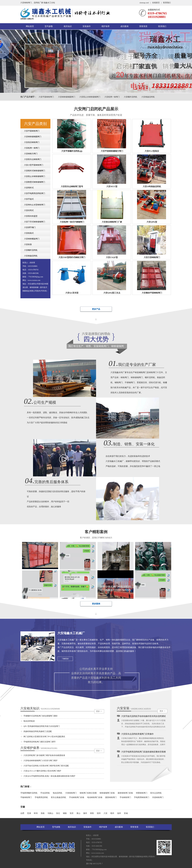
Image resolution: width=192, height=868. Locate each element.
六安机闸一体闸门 (112, 97)
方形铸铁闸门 (71, 793)
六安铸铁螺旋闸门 (32, 239)
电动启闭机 (58, 793)
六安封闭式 (29, 210)
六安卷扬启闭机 (148, 97)
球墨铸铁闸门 (142, 793)
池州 (119, 813)
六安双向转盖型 (31, 216)
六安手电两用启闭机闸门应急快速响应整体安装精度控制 (143, 753)
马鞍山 (50, 813)
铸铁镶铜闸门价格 (107, 793)
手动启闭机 (45, 793)
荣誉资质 (143, 26)
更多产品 (96, 309)
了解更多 (65, 659)
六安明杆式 (29, 188)
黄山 (78, 813)
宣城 (126, 813)
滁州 (85, 813)
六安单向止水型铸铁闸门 (35, 205)
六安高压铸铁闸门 (32, 142)
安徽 (23, 807)
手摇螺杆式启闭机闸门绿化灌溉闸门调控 (40, 716)
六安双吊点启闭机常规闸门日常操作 (137, 735)
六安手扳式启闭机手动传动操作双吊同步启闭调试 (143, 717)
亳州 (112, 813)
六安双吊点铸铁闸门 (33, 159)
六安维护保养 (39, 748)
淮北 (58, 813)
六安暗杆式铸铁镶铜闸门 (35, 171)
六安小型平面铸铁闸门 (34, 165)
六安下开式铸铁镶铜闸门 (35, 222)
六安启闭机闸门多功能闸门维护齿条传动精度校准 (44, 755)
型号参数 (49, 26)
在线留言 (156, 3)
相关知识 (68, 26)
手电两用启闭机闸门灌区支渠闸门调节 (40, 742)
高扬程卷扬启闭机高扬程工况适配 (38, 731)
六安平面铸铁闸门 (46, 97)
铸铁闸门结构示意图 (88, 793)
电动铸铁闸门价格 (95, 797)
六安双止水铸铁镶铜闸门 (90, 97)
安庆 (72, 813)
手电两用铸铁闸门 (142, 797)
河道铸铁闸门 (158, 797)
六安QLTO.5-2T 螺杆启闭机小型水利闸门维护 (42, 771)
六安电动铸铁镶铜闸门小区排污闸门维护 (40, 761)
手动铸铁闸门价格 (77, 797)
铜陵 (65, 813)
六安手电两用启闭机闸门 (35, 193)
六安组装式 (29, 233)
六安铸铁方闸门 (31, 154)
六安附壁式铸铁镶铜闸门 (35, 182)
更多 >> (99, 711)
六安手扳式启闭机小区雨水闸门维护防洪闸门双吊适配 (46, 766)
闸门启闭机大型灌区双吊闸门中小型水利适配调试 (44, 737)
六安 (106, 813)
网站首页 (30, 26)
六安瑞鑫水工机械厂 (71, 633)
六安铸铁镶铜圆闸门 (67, 97)
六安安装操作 (123, 708)
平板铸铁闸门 (26, 797)
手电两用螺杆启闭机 (29, 793)
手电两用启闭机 (41, 797)
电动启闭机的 (29, 721)
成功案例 (124, 26)
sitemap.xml (144, 3)
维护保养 (106, 26)
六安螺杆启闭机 (131, 97)
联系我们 (167, 3)
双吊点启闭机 (156, 793)
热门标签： (26, 787)
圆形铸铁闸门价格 (125, 793)
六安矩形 (28, 244)
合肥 (22, 813)
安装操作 (87, 26)
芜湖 (29, 813)
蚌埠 (36, 813)
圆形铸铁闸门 (111, 797)
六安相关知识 (40, 708)
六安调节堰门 (30, 227)
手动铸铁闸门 (125, 797)
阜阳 (92, 813)
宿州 (99, 813)
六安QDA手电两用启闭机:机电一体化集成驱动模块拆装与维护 (49, 776)
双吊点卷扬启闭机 (58, 797)
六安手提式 (29, 199)
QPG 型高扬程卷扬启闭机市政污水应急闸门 (42, 726)
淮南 (43, 813)
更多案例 (96, 604)
